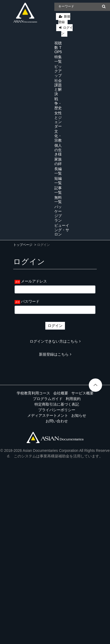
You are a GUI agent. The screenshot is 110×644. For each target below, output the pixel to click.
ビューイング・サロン (62, 230)
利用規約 (73, 399)
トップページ (23, 245)
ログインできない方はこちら (55, 341)
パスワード (30, 301)
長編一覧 (58, 171)
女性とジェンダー (58, 120)
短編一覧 (58, 181)
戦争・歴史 (58, 103)
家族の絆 (58, 161)
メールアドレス (34, 281)
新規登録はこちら (55, 354)
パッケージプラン (58, 213)
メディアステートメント (48, 415)
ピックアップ (58, 71)
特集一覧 (58, 59)
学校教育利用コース (33, 393)
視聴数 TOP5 (58, 48)
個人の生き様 (58, 150)
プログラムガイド (48, 399)
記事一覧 (58, 190)
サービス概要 (82, 393)
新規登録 (64, 19)
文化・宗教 (58, 136)
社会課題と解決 (58, 87)
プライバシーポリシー (57, 410)
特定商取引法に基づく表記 (57, 404)
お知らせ (79, 415)
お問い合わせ (57, 421)
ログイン (67, 30)
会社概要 (61, 393)
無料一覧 (58, 200)
